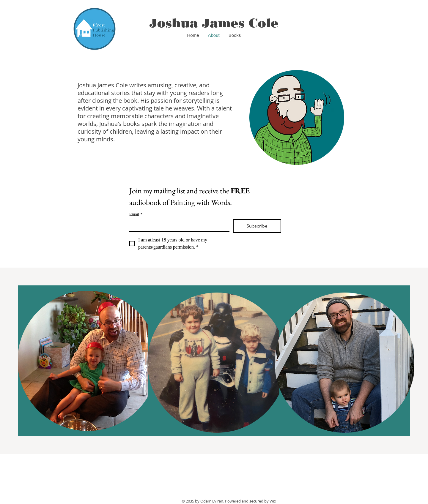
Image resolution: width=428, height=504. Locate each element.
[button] (235, 35)
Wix (273, 501)
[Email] (178, 225)
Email (136, 214)
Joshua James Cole (214, 23)
